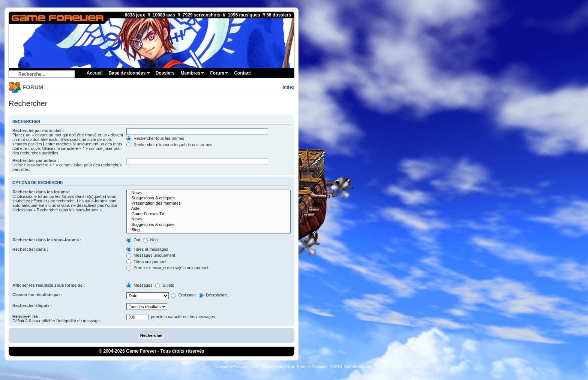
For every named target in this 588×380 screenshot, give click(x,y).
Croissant (183, 295)
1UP (254, 367)
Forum (219, 73)
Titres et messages (147, 249)
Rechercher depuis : (32, 305)
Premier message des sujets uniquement (167, 268)
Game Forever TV (208, 214)
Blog (208, 230)
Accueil (95, 73)
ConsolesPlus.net (231, 367)
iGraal (267, 367)
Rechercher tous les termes (155, 138)
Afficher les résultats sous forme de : (49, 285)
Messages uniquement (151, 255)
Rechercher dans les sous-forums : (47, 240)
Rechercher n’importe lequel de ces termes (169, 145)
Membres (192, 73)
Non (150, 240)
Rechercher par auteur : (36, 160)
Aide (208, 209)
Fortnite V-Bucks (312, 367)
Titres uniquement (146, 262)
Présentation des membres (208, 203)
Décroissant (213, 295)
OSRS (336, 367)
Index (289, 87)
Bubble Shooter (358, 367)
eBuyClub (285, 367)
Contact (242, 73)
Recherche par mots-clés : (38, 130)
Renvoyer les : (26, 316)
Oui (133, 240)
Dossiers (165, 73)
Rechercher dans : (30, 249)
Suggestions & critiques (208, 198)
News (208, 193)
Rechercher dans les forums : (41, 192)
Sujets (165, 285)
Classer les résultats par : (37, 295)
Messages (139, 285)
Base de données (129, 73)
